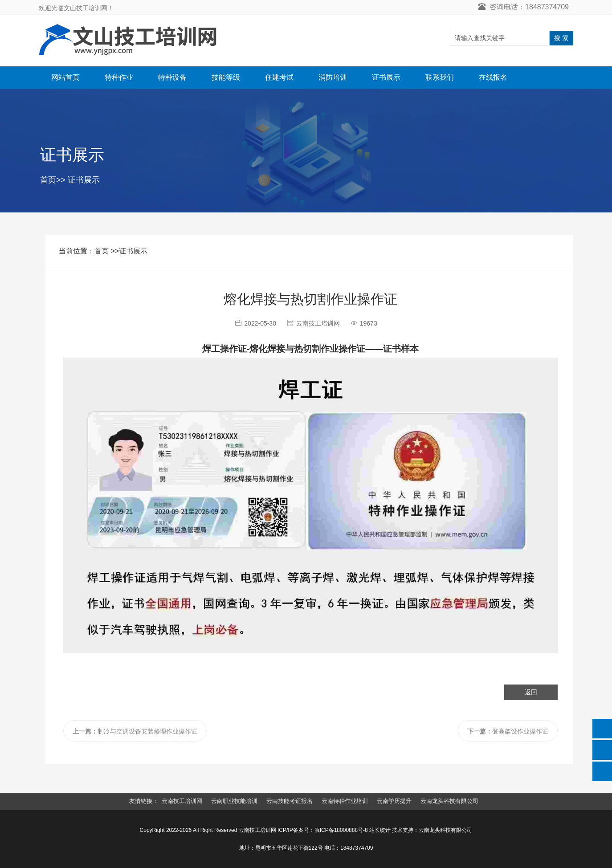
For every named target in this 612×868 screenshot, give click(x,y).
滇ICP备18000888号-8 (341, 830)
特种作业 (119, 77)
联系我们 (440, 77)
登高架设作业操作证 (508, 731)
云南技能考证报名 (290, 801)
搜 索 (561, 38)
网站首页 (65, 77)
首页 (48, 180)
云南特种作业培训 (345, 801)
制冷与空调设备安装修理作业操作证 (135, 731)
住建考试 (279, 77)
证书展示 (386, 77)
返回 (531, 692)
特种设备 (172, 77)
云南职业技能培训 (234, 801)
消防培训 (333, 77)
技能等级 (226, 77)
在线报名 (493, 77)
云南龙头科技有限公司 (449, 801)
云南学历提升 (394, 801)
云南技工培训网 (182, 801)
